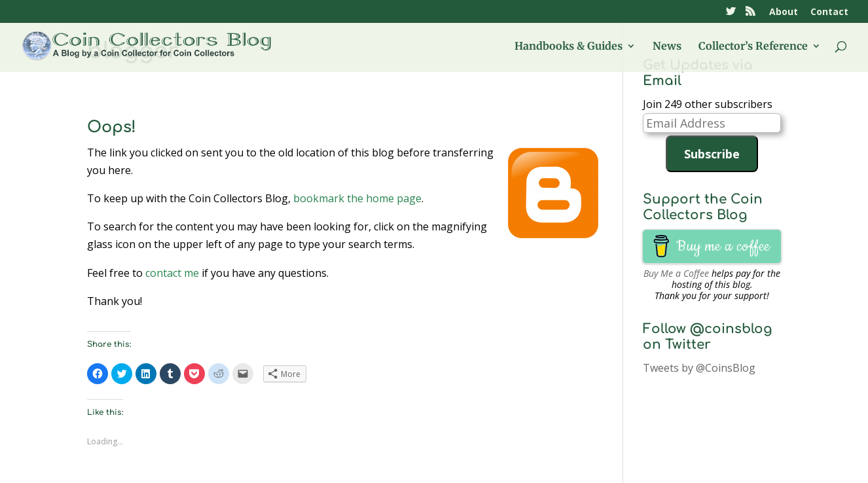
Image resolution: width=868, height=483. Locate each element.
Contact (829, 12)
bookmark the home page (357, 198)
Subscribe (712, 154)
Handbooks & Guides (569, 47)
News (667, 47)
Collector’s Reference (753, 47)
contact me (172, 273)
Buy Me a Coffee (676, 273)
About (784, 12)
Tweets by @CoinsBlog (699, 368)
